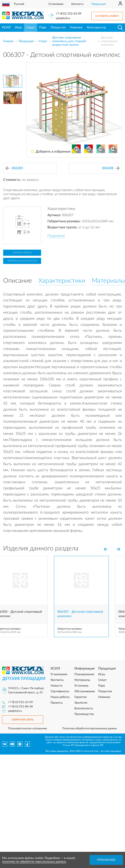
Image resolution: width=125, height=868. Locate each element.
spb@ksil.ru (63, 18)
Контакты (77, 4)
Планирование (84, 674)
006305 (14, 168)
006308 (111, 168)
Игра (18, 27)
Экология (81, 703)
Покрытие (105, 691)
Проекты (57, 703)
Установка (81, 686)
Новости (56, 686)
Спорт (30, 27)
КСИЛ (6, 27)
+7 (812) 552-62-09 (69, 14)
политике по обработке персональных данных (34, 862)
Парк (43, 27)
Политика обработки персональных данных (90, 729)
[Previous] (106, 549)
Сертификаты (60, 691)
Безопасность (84, 708)
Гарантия (81, 697)
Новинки (76, 27)
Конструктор (96, 27)
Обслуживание (85, 691)
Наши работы (60, 697)
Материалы (82, 680)
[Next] (118, 549)
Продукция (99, 4)
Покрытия (58, 27)
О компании (56, 4)
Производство (84, 714)
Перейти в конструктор (22, 261)
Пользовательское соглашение (28, 729)
